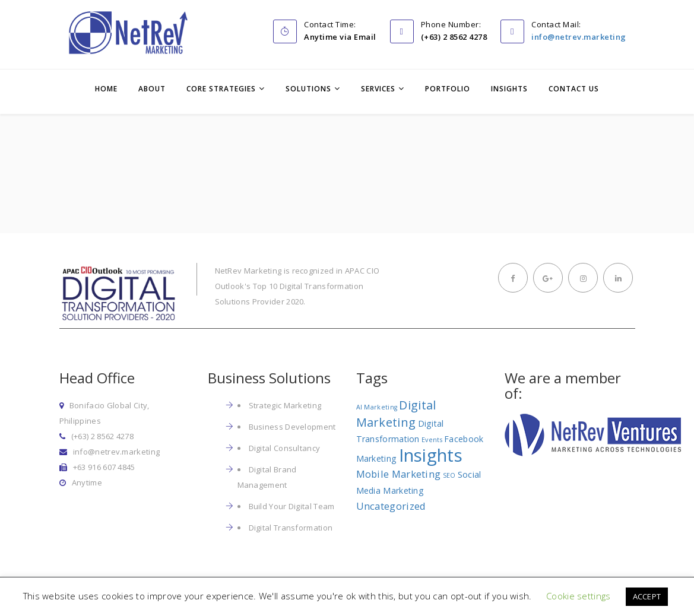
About (152, 89)
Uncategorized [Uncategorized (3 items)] (391, 506)
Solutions (308, 89)
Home (106, 89)
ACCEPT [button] (647, 596)
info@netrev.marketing (579, 37)
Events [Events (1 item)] (432, 440)
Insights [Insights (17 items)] (431, 455)
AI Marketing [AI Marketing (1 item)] (377, 407)
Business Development (292, 427)
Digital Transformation (291, 528)
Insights (509, 89)
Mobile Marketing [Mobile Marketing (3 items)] (399, 474)
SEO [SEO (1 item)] (449, 475)
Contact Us (574, 89)
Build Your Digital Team (292, 506)
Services (378, 89)
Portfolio (448, 89)
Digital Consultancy (285, 448)
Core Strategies (221, 89)
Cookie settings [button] (579, 596)
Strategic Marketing (285, 405)
